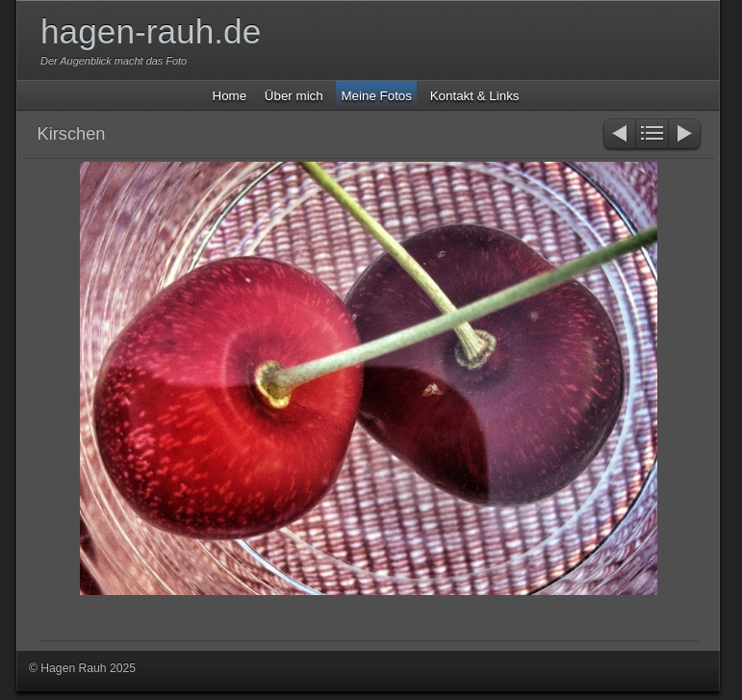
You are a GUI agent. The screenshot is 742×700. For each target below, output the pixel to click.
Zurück (618, 135)
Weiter (686, 135)
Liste (652, 135)
